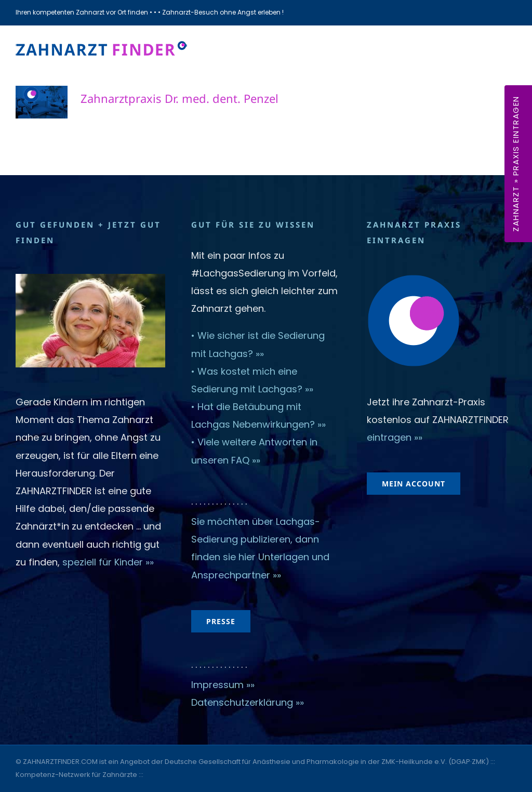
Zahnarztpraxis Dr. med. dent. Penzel (179, 98)
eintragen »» (395, 437)
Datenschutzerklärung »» (248, 702)
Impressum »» (223, 685)
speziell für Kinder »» (109, 562)
